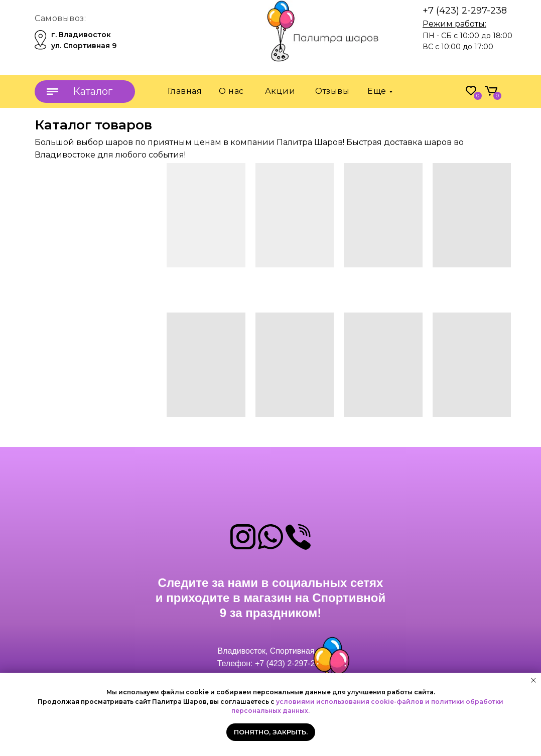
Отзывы (332, 91)
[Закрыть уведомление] (533, 680)
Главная (185, 91)
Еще (377, 91)
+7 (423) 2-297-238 (465, 11)
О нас (231, 91)
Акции (280, 91)
